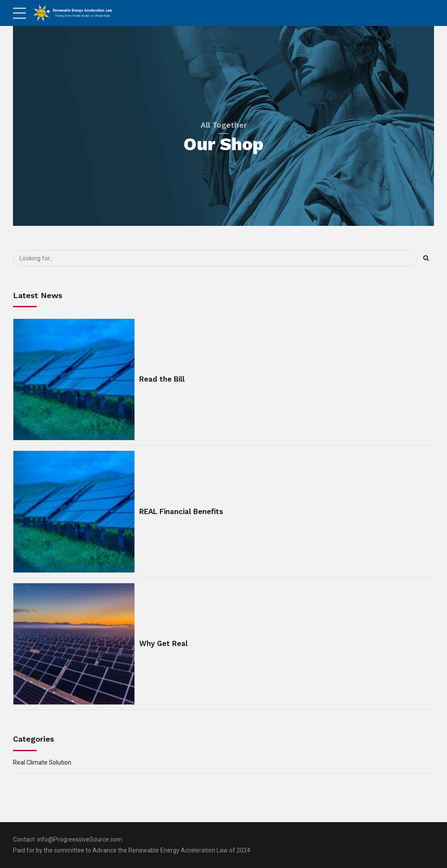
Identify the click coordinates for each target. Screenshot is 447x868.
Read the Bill (162, 379)
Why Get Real (163, 643)
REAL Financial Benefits (181, 511)
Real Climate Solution (42, 762)
